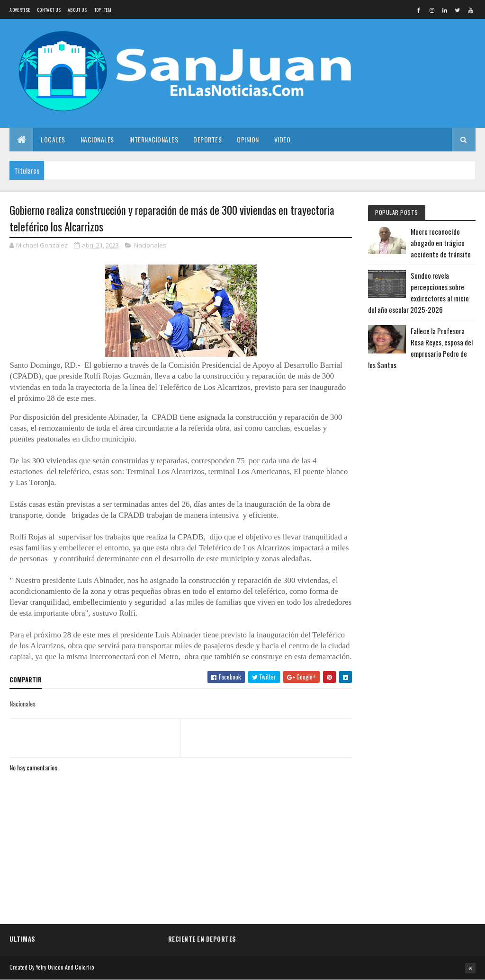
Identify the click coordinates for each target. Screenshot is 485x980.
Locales (53, 139)
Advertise (20, 10)
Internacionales (154, 139)
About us (77, 10)
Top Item (103, 10)
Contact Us (49, 10)
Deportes (207, 139)
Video (283, 139)
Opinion (248, 139)
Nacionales (97, 139)
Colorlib (84, 967)
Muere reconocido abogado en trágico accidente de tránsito (441, 243)
